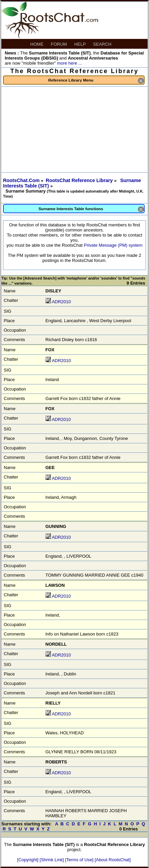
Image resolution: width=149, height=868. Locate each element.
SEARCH (103, 44)
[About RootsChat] (113, 860)
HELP (80, 44)
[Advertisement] (74, 129)
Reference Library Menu (96, 81)
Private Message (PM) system (113, 245)
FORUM (59, 44)
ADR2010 (61, 302)
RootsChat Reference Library (80, 180)
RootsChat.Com (21, 180)
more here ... (69, 63)
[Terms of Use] (80, 860)
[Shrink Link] (52, 860)
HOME (37, 44)
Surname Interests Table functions (91, 209)
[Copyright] (28, 860)
